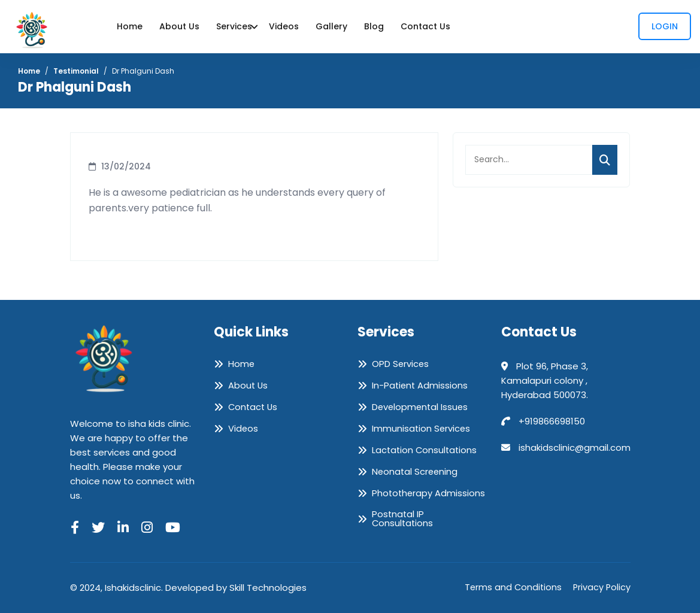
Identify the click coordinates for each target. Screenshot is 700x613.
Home (130, 26)
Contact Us (425, 26)
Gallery (331, 26)
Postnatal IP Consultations (403, 519)
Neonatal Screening (416, 472)
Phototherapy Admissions (429, 493)
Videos (284, 26)
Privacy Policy (601, 588)
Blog (374, 26)
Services (234, 26)
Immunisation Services (422, 429)
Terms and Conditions (511, 588)
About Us (179, 26)
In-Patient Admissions (421, 386)
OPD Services (401, 364)
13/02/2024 (126, 166)
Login (665, 26)
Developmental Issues (421, 407)
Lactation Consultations (426, 450)
